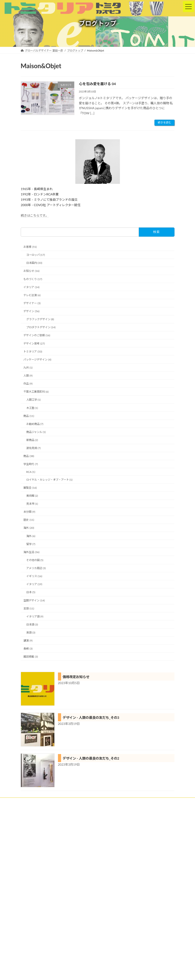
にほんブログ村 (110, 849)
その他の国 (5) (35, 560)
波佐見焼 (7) (33, 448)
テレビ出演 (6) (32, 295)
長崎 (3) (28, 649)
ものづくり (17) (33, 279)
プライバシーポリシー (63, 804)
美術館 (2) (32, 496)
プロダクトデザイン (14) (41, 327)
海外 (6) (31, 536)
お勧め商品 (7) (35, 424)
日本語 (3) (32, 624)
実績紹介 (72, 802)
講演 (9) (28, 641)
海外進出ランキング (112, 830)
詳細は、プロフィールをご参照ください (49, 930)
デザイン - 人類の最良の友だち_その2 (91, 758)
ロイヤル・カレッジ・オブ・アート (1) (49, 480)
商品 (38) (29, 456)
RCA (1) (31, 472)
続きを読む (164, 122)
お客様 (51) (30, 247)
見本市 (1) (32, 504)
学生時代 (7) (31, 464)
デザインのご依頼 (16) (37, 335)
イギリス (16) (34, 576)
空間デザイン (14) (34, 600)
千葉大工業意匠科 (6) (36, 392)
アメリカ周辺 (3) (36, 568)
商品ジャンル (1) (36, 432)
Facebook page (58, 960)
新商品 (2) (32, 440)
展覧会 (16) (30, 488)
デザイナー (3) (32, 303)
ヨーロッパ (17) (35, 255)
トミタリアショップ (129, 802)
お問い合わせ (93, 804)
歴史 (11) (29, 520)
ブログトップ (33, 804)
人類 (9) (28, 376)
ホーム (29, 802)
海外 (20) (29, 528)
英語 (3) (31, 632)
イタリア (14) (31, 287)
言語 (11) (29, 608)
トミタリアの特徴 (97, 802)
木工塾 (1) (32, 408)
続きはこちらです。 (35, 215)
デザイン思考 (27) (34, 343)
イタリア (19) (34, 584)
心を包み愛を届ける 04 (97, 84)
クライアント (50, 802)
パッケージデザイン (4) (37, 360)
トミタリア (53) (33, 352)
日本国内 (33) (34, 263)
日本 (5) (31, 592)
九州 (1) (28, 368)
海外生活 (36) (31, 552)
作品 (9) (28, 384)
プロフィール (158, 802)
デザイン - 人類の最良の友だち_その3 (91, 718)
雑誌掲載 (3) (31, 657)
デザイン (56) (31, 311)
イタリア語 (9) (35, 616)
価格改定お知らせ (76, 677)
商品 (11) (29, 416)
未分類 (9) (29, 512)
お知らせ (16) (31, 271)
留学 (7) (31, 544)
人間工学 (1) (33, 400)
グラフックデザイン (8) (40, 319)
